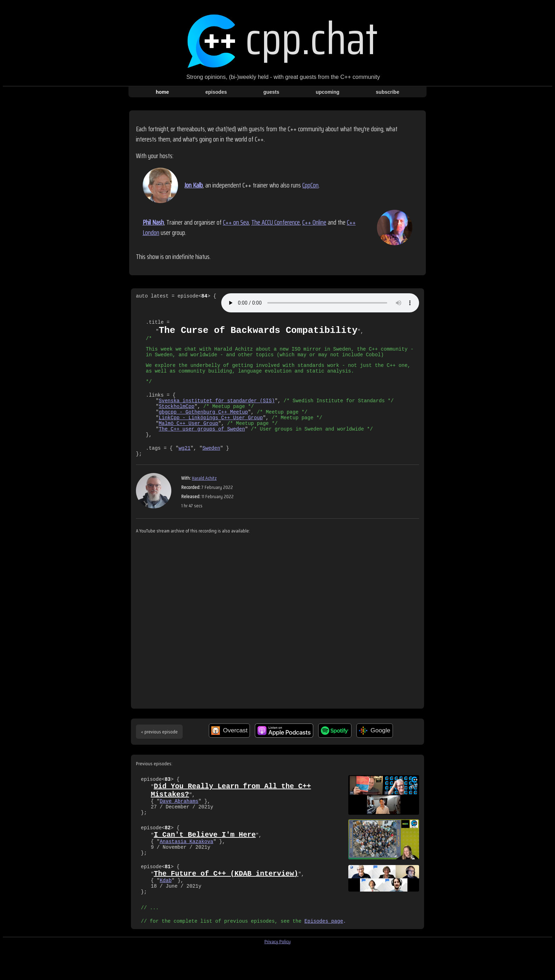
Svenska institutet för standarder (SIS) (217, 412)
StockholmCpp (176, 419)
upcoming (328, 92)
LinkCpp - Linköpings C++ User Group (211, 432)
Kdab (166, 908)
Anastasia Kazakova (186, 866)
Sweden (211, 467)
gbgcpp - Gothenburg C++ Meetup (203, 425)
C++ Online (314, 222)
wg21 (184, 467)
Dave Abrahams (179, 825)
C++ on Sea (236, 222)
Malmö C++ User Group (188, 439)
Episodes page (324, 953)
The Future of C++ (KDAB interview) (226, 900)
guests (271, 92)
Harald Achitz (204, 498)
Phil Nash (153, 222)
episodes (216, 92)
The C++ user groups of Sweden (202, 446)
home (162, 92)
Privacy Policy (277, 973)
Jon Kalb (194, 185)
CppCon (310, 185)
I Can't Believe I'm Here (205, 858)
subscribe (388, 92)
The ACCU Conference (276, 222)
